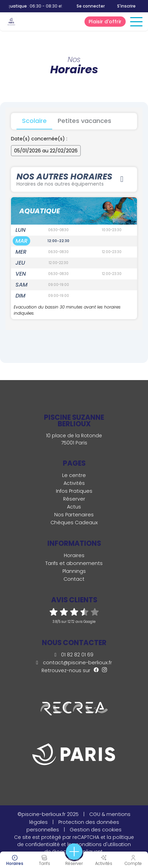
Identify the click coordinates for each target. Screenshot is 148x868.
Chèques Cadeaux (74, 523)
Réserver (74, 499)
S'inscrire (126, 6)
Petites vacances (84, 121)
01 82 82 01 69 (74, 655)
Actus (74, 507)
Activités (74, 483)
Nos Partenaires (74, 515)
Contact (74, 579)
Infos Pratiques (74, 491)
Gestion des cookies (96, 830)
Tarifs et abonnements (74, 563)
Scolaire (34, 121)
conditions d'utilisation (103, 844)
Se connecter (91, 6)
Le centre (74, 475)
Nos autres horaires (71, 179)
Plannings (74, 571)
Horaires (74, 555)
